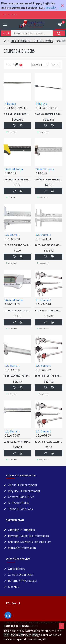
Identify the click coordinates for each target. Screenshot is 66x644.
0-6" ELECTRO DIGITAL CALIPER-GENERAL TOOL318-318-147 (48, 180)
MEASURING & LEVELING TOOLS (32, 41)
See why (51, 8)
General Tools (14, 169)
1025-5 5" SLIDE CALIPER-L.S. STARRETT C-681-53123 (17, 245)
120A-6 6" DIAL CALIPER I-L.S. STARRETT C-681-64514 (17, 376)
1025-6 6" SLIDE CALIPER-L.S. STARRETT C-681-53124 (48, 245)
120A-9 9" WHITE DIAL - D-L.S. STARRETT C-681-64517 (48, 376)
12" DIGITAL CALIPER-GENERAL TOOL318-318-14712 (17, 311)
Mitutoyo (10, 104)
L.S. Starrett (12, 235)
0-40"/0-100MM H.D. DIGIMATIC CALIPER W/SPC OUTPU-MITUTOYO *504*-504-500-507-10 (48, 114)
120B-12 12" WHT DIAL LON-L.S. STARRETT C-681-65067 (17, 442)
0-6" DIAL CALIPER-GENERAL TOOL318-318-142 (17, 180)
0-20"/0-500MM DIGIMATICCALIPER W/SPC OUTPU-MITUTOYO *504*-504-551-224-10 (17, 114)
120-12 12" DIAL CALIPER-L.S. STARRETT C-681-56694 (48, 311)
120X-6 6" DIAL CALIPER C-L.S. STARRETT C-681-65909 (48, 442)
